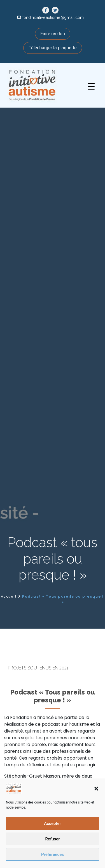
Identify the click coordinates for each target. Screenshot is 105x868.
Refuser (52, 839)
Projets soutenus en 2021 (38, 668)
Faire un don (53, 34)
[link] (46, 11)
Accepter (52, 824)
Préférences (53, 854)
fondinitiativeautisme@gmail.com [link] (53, 17)
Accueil (9, 597)
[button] (96, 789)
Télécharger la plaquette (53, 48)
